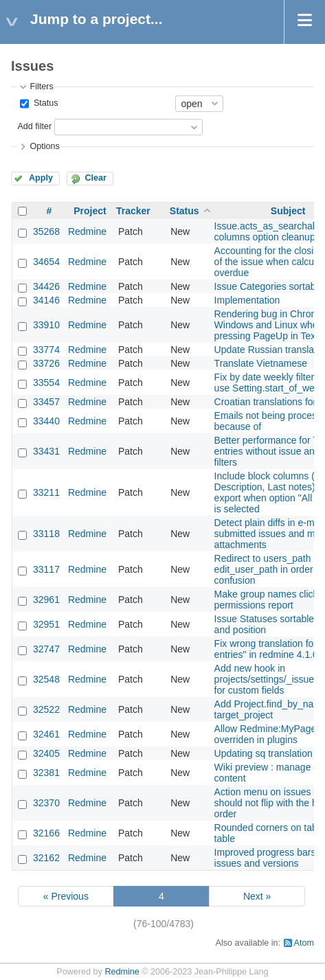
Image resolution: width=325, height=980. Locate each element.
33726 (46, 363)
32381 (46, 773)
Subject (288, 211)
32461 (46, 734)
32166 (46, 833)
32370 (46, 803)
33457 (46, 402)
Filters (41, 87)
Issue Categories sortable (269, 286)
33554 (46, 383)
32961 (46, 600)
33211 (46, 492)
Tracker (133, 211)
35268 (46, 231)
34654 (46, 262)
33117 (46, 569)
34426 (46, 286)
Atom (304, 943)
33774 (46, 350)
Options (44, 146)
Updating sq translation (264, 753)
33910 (46, 325)
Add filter (34, 126)
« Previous (66, 896)
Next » (257, 896)
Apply (41, 178)
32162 (46, 858)
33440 (46, 421)
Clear (96, 178)
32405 (46, 753)
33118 (46, 534)
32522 (46, 709)
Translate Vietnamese (261, 363)
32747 (46, 649)
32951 (46, 624)
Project (90, 211)
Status (44, 103)
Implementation (247, 300)
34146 (46, 300)
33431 (46, 451)
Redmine (87, 231)
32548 (46, 679)
